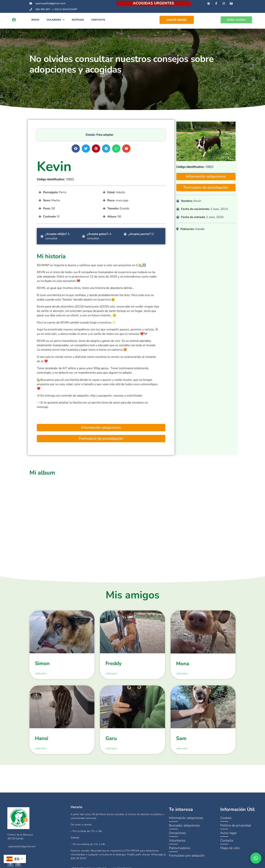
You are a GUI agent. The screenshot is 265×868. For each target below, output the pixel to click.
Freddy (113, 668)
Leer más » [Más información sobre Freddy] (112, 678)
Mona (183, 668)
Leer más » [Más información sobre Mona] (182, 678)
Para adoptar (105, 139)
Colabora (55, 22)
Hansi (42, 742)
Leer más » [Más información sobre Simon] (41, 678)
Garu (111, 742)
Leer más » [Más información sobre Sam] (182, 753)
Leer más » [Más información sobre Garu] (112, 753)
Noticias (78, 22)
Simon (42, 668)
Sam (181, 742)
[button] (76, 153)
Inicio (35, 22)
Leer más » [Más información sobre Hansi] (41, 753)
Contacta (98, 22)
